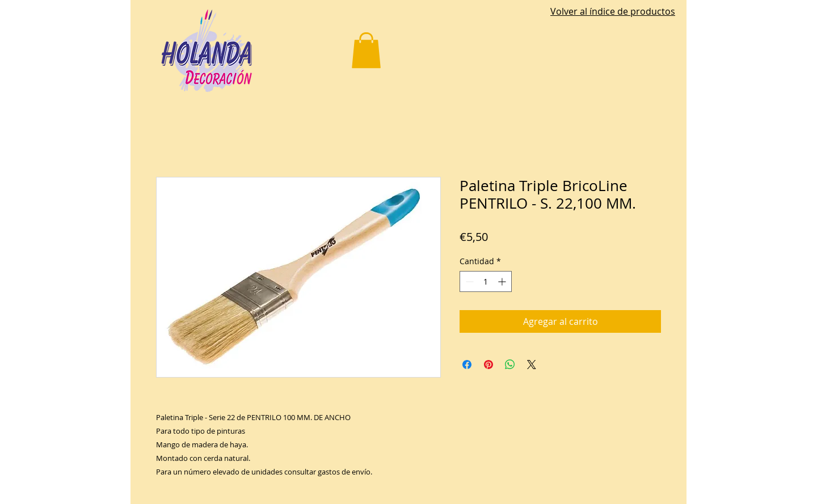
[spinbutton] (486, 281)
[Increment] (503, 281)
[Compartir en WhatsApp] (510, 365)
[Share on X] (532, 365)
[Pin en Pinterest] (488, 365)
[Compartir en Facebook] (467, 365)
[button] (366, 50)
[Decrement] (468, 281)
